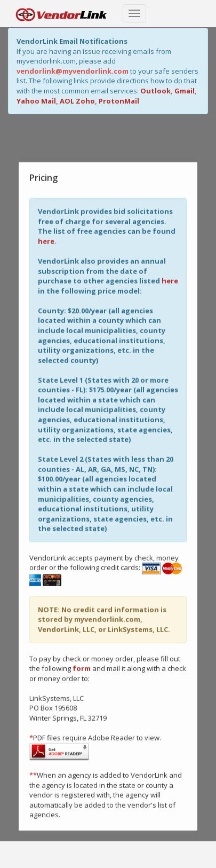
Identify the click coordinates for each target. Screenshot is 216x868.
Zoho (85, 101)
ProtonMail (119, 101)
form (82, 668)
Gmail (185, 91)
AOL (67, 101)
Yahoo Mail (36, 101)
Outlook (155, 91)
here (46, 241)
